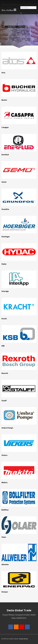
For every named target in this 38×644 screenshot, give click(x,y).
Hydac (4, 264)
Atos (3, 73)
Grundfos (5, 209)
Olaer (4, 537)
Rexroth (5, 373)
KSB (3, 346)
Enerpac (5, 592)
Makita (4, 482)
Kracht (4, 319)
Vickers (4, 455)
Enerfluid (5, 155)
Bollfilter (5, 510)
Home (3, 27)
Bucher (4, 100)
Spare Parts (12, 27)
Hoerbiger (6, 237)
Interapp (5, 291)
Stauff (4, 401)
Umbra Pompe (7, 428)
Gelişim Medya (23, 639)
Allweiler (5, 564)
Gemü (4, 182)
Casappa (5, 127)
